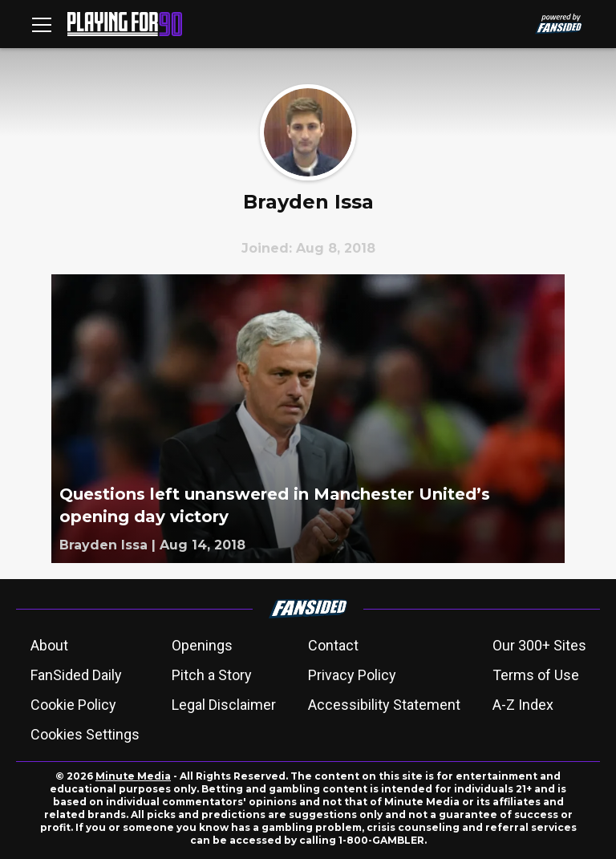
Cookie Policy (73, 705)
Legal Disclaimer (224, 705)
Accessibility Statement (384, 705)
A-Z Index (523, 705)
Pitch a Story (212, 675)
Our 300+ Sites (539, 645)
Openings (202, 645)
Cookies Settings (85, 734)
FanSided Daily (76, 675)
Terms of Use (536, 675)
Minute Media (133, 776)
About (49, 645)
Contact (333, 645)
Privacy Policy (352, 675)
